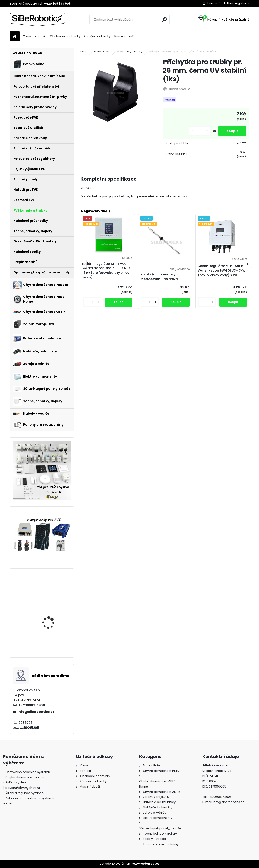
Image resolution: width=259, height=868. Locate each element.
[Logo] (37, 20)
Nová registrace (238, 3)
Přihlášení (213, 3)
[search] (165, 19)
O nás (27, 36)
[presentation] (83, 264)
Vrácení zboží (124, 36)
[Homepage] (15, 37)
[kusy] (200, 131)
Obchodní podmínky (65, 36)
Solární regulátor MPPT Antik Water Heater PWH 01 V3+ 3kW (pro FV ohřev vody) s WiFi (222, 270)
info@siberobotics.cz (36, 712)
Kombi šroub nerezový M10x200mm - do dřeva (159, 277)
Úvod (84, 51)
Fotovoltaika (102, 51)
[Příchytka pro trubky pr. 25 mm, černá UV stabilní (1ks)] (115, 92)
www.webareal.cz (146, 864)
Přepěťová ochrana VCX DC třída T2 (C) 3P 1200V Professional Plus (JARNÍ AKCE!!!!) (54, 635)
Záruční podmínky (97, 36)
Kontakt (41, 36)
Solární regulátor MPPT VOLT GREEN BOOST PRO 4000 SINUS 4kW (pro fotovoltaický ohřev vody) (53, 596)
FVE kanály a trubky (130, 51)
